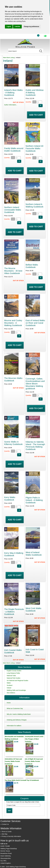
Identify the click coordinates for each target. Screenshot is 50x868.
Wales (9, 683)
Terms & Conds (7, 832)
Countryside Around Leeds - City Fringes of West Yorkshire (35, 739)
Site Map (5, 834)
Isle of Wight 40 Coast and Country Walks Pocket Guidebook (34, 761)
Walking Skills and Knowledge (16, 690)
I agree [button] (9, 27)
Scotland (10, 685)
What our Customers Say (15, 708)
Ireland (9, 688)
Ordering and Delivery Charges (17, 720)
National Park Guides (14, 678)
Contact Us (5, 824)
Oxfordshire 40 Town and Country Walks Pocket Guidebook (13, 761)
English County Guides (14, 671)
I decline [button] (17, 27)
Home (9, 703)
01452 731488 (5, 846)
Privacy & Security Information (11, 836)
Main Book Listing (9, 58)
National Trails (11, 676)
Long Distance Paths (13, 673)
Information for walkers (14, 726)
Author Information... (11, 105)
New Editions (11, 693)
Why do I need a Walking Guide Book (19, 714)
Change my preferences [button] (31, 27)
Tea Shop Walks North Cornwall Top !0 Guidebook (22, 780)
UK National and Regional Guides (17, 681)
